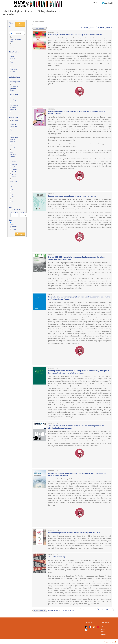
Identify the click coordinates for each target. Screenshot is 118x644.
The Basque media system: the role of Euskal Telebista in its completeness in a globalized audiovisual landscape (76, 427)
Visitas (14, 229)
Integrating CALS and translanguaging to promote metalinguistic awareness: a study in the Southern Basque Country (79, 298)
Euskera (14, 164)
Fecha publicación (14, 226)
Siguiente (101, 27)
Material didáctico (13, 57)
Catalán (14, 177)
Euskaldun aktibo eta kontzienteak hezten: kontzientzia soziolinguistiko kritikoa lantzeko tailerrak (77, 113)
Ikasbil (103, 632)
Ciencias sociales (13, 132)
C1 (13, 199)
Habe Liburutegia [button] (12, 11)
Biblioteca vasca (13, 64)
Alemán (14, 174)
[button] (40, 28)
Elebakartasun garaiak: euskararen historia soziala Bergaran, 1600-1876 (74, 533)
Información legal (109, 642)
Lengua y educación (14, 100)
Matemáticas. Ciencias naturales (15, 139)
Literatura (15, 120)
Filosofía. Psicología (14, 125)
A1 (13, 189)
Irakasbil (104, 634)
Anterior (93, 27)
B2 (13, 197)
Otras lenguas (15, 181)
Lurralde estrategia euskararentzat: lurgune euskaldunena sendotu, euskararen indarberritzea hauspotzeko (77, 474)
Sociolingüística (15, 82)
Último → (109, 27)
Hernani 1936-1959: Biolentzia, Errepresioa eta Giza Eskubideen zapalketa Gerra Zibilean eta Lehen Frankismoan (77, 258)
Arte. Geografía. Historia (14, 154)
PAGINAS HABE (106, 622)
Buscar (20, 24)
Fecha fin (23, 212)
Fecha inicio (14, 212)
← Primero (84, 27)
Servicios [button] (30, 11)
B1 (13, 194)
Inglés (14, 167)
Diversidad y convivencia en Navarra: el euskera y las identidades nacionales (75, 35)
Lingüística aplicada (14, 70)
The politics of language (57, 557)
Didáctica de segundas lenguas (14, 88)
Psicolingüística (15, 94)
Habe (103, 627)
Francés (14, 169)
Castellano (15, 172)
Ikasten (103, 629)
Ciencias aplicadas (13, 147)
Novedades (8, 14)
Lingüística (15, 112)
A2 (13, 192)
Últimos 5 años (17, 210)
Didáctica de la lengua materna (14, 107)
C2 (13, 202)
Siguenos (88, 622)
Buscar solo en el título (16, 40)
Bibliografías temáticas (50, 11)
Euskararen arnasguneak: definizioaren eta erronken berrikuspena (72, 196)
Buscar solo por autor (15, 47)
